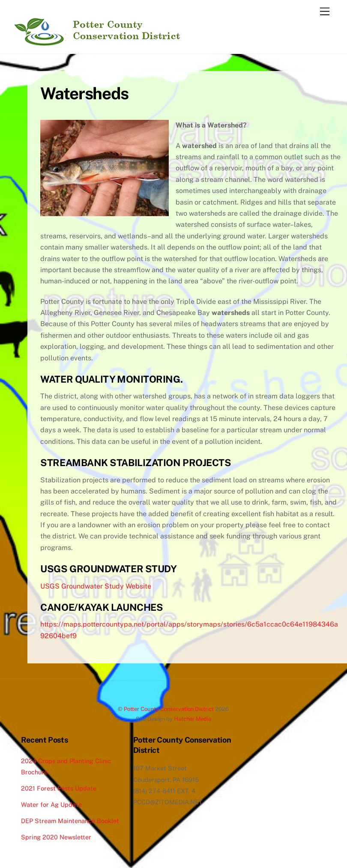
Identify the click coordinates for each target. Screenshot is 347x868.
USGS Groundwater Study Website (96, 586)
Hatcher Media (193, 719)
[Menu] (325, 12)
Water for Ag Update (51, 804)
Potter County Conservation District (169, 709)
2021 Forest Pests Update (59, 788)
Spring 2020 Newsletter (56, 837)
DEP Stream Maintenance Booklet (70, 821)
